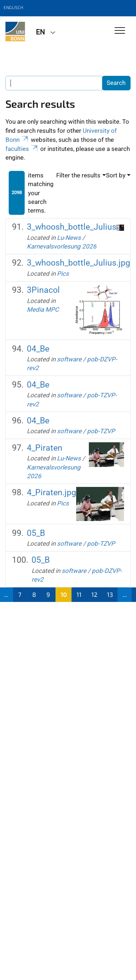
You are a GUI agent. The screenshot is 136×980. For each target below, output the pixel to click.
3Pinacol (43, 290)
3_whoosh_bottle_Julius (72, 227)
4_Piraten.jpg (51, 493)
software (69, 359)
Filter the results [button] (78, 175)
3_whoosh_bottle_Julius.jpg (79, 263)
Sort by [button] (116, 175)
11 (79, 594)
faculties (22, 149)
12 (94, 594)
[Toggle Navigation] (120, 31)
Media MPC (43, 309)
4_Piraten (45, 448)
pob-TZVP (101, 431)
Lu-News (69, 238)
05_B (36, 533)
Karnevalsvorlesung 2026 (62, 246)
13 (110, 594)
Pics (63, 274)
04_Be (38, 349)
